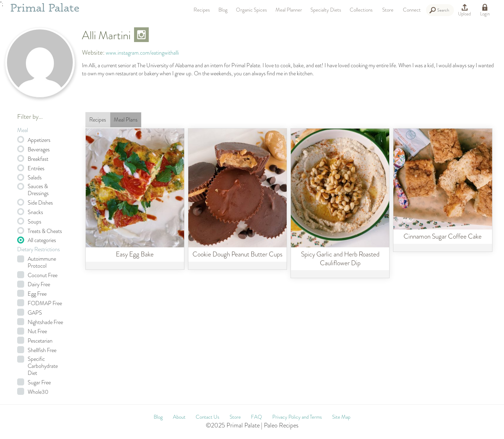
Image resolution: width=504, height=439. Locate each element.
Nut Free (37, 331)
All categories (42, 240)
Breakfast (38, 159)
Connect (412, 10)
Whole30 (38, 392)
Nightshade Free (45, 322)
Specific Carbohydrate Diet (43, 366)
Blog (223, 10)
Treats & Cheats (45, 231)
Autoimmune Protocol (42, 262)
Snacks (35, 212)
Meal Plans (126, 120)
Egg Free (37, 294)
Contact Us (208, 417)
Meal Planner (289, 10)
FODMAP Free (45, 303)
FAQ (257, 417)
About (179, 417)
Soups (34, 222)
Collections (361, 10)
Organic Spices (251, 10)
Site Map (341, 417)
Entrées (36, 169)
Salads (35, 178)
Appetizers (39, 140)
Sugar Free (39, 383)
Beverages (39, 150)
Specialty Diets (326, 10)
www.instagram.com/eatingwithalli (142, 53)
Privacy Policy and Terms (297, 417)
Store (388, 10)
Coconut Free (43, 275)
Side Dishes (40, 203)
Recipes (202, 10)
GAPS (35, 313)
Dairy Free (39, 284)
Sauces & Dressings (38, 190)
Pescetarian (40, 341)
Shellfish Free (42, 350)
